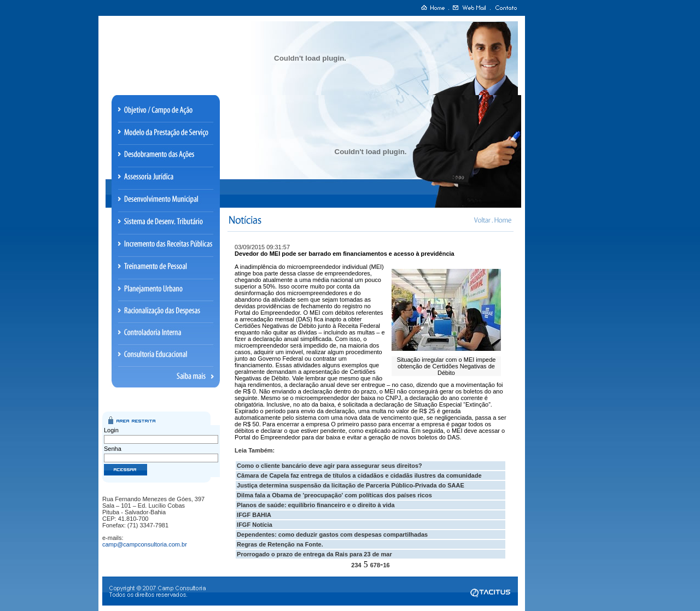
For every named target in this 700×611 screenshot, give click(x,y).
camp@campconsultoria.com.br (145, 544)
